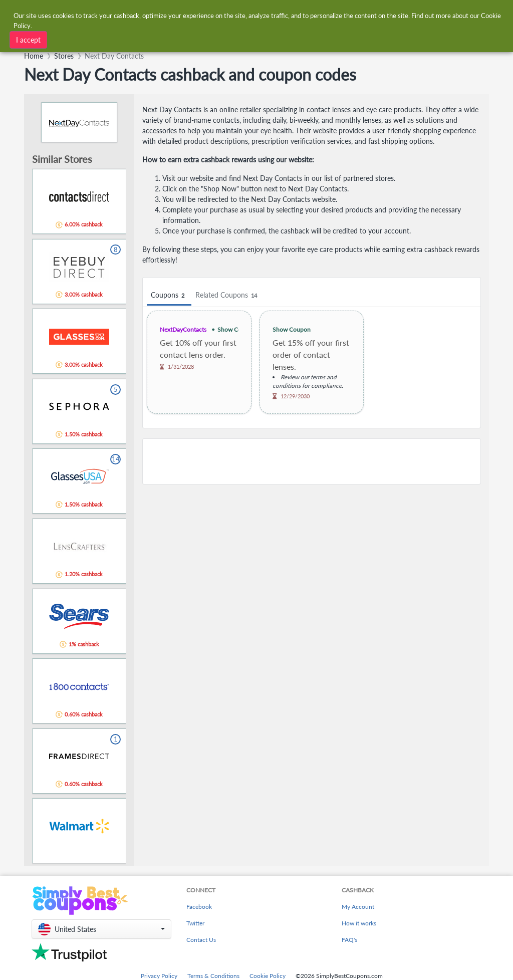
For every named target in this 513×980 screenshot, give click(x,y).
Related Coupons (228, 295)
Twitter (195, 923)
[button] (101, 929)
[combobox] (240, 14)
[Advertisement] (312, 461)
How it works (359, 923)
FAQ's (349, 940)
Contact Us (201, 940)
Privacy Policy (159, 976)
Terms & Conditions (213, 976)
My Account (358, 907)
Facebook (199, 907)
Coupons (169, 295)
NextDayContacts (183, 329)
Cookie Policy (268, 976)
